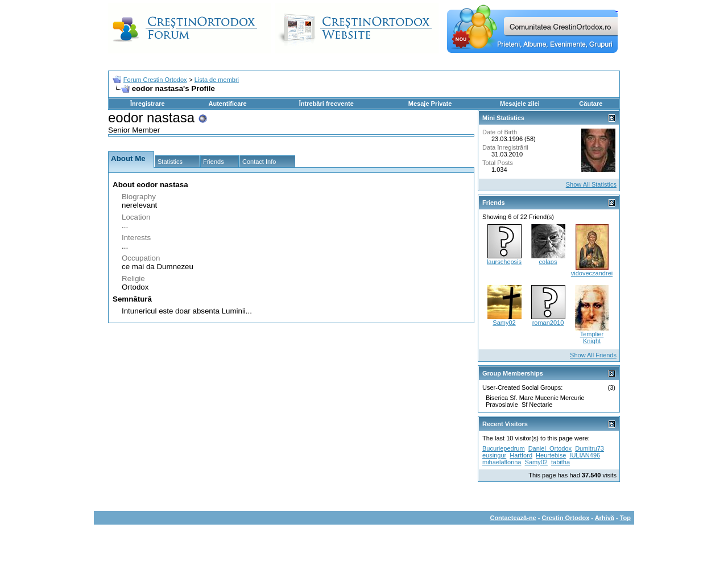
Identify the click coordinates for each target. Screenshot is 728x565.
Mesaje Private (430, 104)
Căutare (591, 104)
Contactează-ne (513, 518)
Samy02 (504, 323)
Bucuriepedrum (504, 448)
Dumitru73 (590, 448)
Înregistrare (148, 104)
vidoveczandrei (592, 273)
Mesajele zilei (520, 104)
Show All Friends (593, 355)
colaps (548, 262)
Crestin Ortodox (566, 518)
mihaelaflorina (502, 462)
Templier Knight (592, 337)
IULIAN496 (585, 455)
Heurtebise (551, 455)
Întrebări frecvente (326, 104)
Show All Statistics (591, 184)
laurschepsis (504, 262)
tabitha (561, 462)
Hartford (521, 455)
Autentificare (227, 104)
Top (625, 518)
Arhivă (605, 518)
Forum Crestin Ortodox (155, 80)
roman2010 (548, 323)
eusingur (494, 455)
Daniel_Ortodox (550, 448)
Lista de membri (217, 80)
